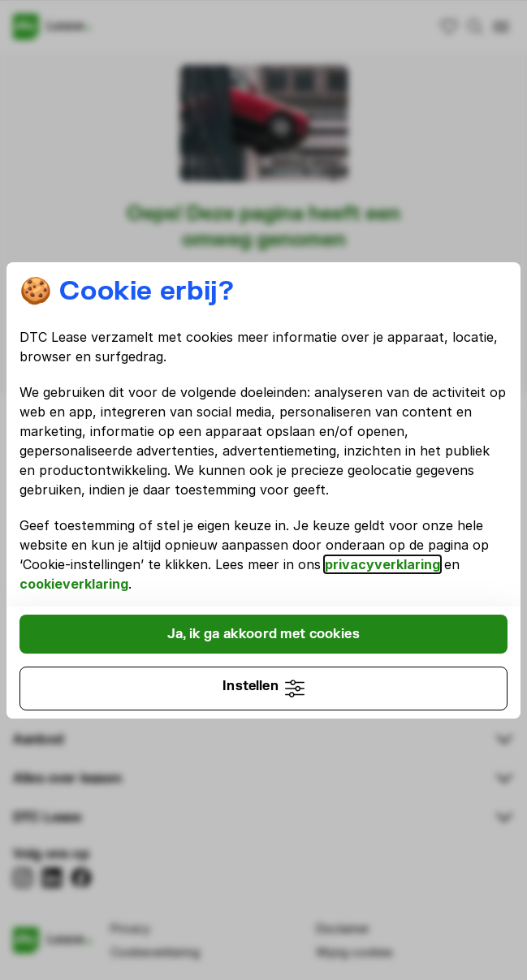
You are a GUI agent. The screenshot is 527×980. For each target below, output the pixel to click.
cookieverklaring (74, 584)
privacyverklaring (382, 564)
